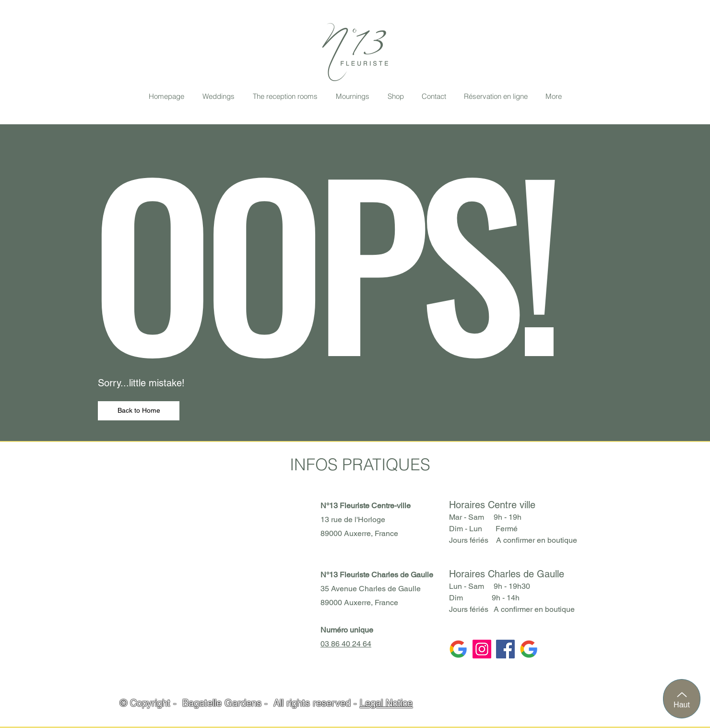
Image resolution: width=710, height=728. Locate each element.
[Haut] (682, 699)
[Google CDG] (458, 649)
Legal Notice (386, 703)
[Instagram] (482, 649)
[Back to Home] (139, 411)
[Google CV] (529, 649)
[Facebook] (505, 649)
